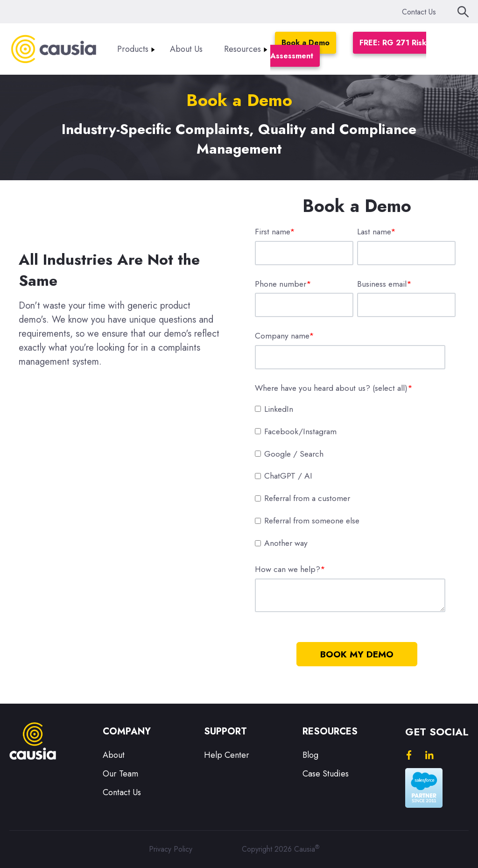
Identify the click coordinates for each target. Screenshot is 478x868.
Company (127, 731)
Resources (243, 49)
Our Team (120, 774)
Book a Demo (306, 43)
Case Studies (326, 774)
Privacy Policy (171, 849)
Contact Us (419, 12)
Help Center (227, 755)
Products (133, 49)
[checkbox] (355, 476)
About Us (186, 49)
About (114, 755)
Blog (310, 755)
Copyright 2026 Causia (281, 849)
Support (225, 731)
